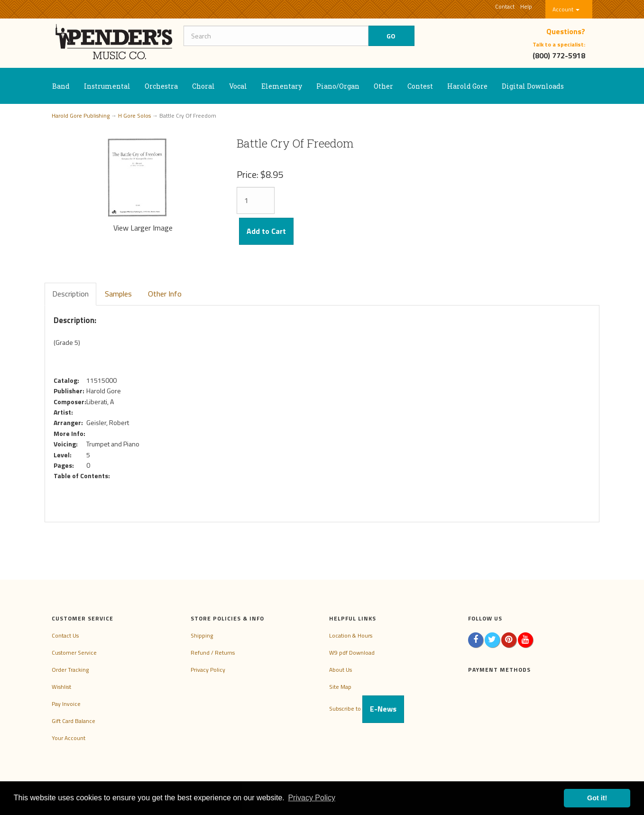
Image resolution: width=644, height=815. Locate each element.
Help (526, 6)
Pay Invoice (66, 704)
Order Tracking (70, 670)
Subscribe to (367, 708)
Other (383, 86)
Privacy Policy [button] (312, 798)
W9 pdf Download (352, 653)
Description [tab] (70, 294)
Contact (505, 6)
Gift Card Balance (74, 721)
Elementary (282, 86)
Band (61, 86)
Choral (203, 86)
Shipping (202, 635)
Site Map (340, 687)
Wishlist (61, 687)
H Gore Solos (134, 116)
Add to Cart (266, 231)
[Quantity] (256, 200)
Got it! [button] (597, 798)
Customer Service (74, 653)
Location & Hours (351, 635)
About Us (340, 670)
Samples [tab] (118, 294)
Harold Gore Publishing (81, 116)
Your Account (69, 738)
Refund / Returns (213, 653)
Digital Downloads (533, 86)
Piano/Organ (338, 86)
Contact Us (65, 635)
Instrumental (107, 86)
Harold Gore (467, 86)
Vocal (238, 86)
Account (566, 9)
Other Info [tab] (165, 294)
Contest (420, 86)
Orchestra (161, 86)
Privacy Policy (208, 670)
